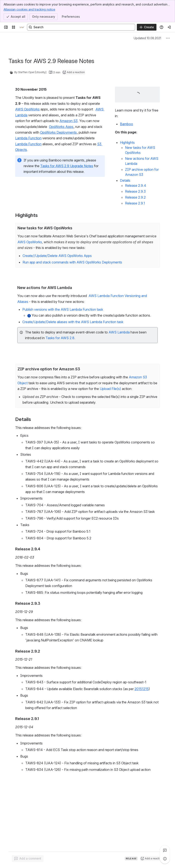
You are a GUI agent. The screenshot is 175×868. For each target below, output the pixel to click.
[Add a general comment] (28, 859)
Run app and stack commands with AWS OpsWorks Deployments (72, 262)
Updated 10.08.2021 (147, 38)
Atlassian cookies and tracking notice (29, 9)
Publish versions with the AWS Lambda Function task (63, 309)
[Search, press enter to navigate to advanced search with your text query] (81, 27)
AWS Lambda (119, 332)
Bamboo (127, 124)
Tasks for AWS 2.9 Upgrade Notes (67, 166)
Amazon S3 (69, 121)
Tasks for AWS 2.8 (60, 338)
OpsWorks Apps (61, 127)
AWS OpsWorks (27, 109)
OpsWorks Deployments (58, 132)
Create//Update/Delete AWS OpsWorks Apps (57, 256)
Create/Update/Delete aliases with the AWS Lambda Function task (73, 322)
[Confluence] (22, 27)
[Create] (147, 27)
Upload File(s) (110, 389)
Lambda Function (28, 138)
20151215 (142, 689)
